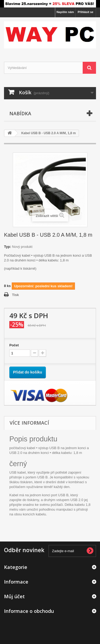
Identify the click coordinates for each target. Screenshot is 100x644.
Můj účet (14, 596)
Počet (14, 345)
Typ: (7, 247)
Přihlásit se (85, 12)
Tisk (15, 295)
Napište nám (65, 12)
